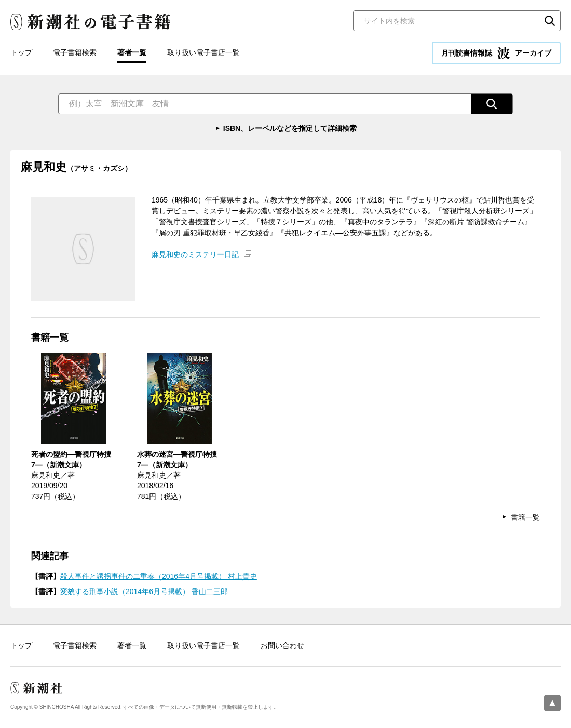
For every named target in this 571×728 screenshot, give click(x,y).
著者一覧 (132, 52)
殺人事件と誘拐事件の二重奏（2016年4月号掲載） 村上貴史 (159, 576)
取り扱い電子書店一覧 (203, 52)
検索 (550, 21)
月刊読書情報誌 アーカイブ (496, 53)
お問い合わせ (282, 645)
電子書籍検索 (75, 52)
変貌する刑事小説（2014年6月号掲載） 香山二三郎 (144, 591)
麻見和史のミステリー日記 (195, 254)
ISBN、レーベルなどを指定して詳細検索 (290, 128)
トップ (21, 52)
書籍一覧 (525, 517)
